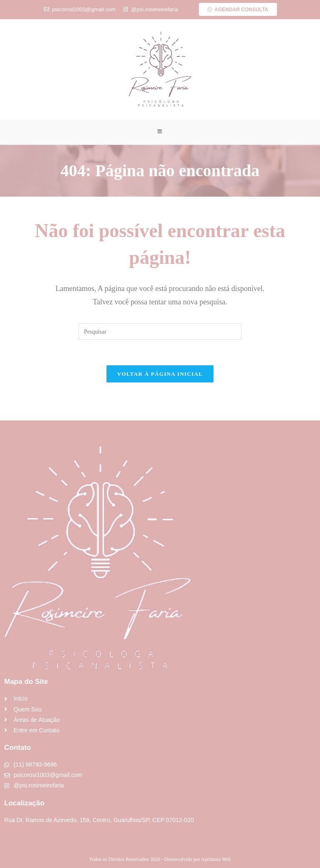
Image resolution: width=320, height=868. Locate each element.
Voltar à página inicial (160, 374)
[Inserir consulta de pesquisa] (160, 332)
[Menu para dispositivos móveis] (160, 132)
